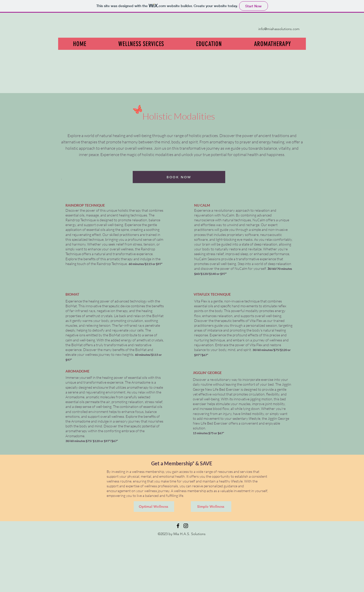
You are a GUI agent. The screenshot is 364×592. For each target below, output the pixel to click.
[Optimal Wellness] (154, 507)
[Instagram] (186, 526)
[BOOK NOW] (179, 177)
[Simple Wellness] (211, 507)
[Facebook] (178, 526)
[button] (141, 44)
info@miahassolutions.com (279, 29)
